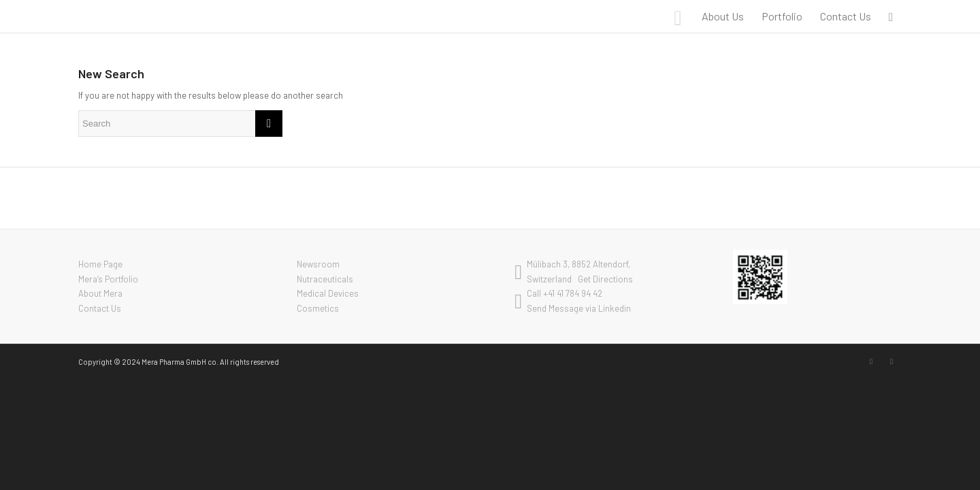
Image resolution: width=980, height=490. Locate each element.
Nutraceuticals (325, 279)
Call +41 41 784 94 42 (565, 293)
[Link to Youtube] (892, 361)
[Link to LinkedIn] (871, 361)
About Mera (100, 293)
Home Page (100, 264)
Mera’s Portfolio (108, 279)
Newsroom (318, 264)
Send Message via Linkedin (579, 308)
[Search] (891, 16)
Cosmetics (318, 308)
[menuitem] (723, 16)
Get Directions (605, 279)
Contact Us (100, 308)
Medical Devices (328, 293)
